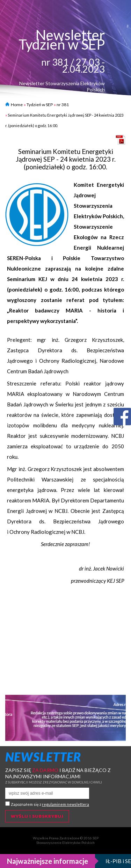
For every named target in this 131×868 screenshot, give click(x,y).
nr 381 (63, 105)
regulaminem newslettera (65, 804)
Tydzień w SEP (40, 105)
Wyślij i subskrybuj (37, 816)
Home (14, 105)
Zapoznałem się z (50, 804)
